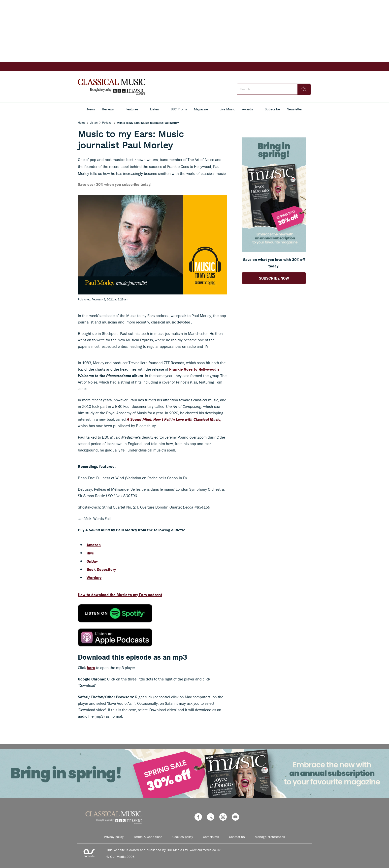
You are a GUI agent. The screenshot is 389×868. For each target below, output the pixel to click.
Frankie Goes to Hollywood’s (194, 369)
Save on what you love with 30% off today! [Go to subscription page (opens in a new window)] (274, 263)
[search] (304, 89)
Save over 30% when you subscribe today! (115, 184)
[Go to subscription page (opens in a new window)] (274, 251)
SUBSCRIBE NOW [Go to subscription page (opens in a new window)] (274, 278)
